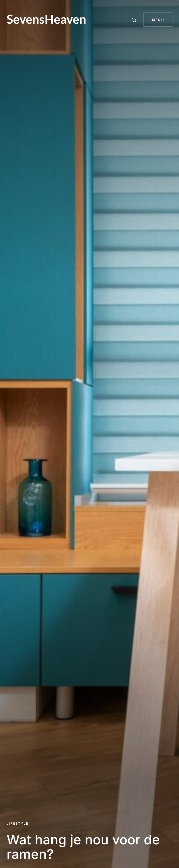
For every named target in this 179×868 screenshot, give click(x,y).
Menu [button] (158, 20)
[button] (135, 20)
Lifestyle (18, 823)
